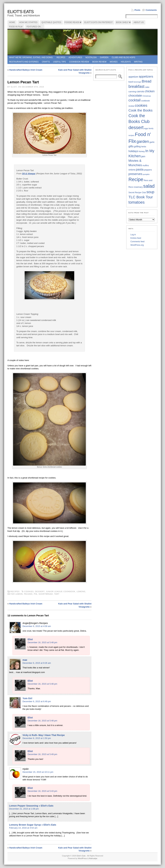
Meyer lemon (15, 594)
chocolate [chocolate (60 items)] (135, 96)
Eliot (30, 639)
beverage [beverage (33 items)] (137, 82)
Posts (137, 10)
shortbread (46, 594)
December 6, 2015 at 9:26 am (37, 663)
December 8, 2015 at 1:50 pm (37, 738)
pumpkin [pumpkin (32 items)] (146, 174)
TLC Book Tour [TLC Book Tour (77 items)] (141, 197)
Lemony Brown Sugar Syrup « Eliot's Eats (33, 825)
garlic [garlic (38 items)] (152, 142)
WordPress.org (137, 245)
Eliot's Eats (21, 12)
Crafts (46, 62)
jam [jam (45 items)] (143, 156)
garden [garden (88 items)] (143, 141)
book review (99, 62)
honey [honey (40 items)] (142, 151)
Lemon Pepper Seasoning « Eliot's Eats (31, 806)
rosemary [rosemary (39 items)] (138, 187)
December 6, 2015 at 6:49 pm (37, 701)
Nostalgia (91, 57)
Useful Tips (59, 62)
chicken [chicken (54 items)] (150, 91)
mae (25, 660)
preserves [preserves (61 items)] (135, 174)
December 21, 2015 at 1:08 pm (24, 809)
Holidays (126, 62)
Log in (133, 235)
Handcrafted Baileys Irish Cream (26, 70)
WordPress (82, 858)
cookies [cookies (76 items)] (141, 105)
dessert (40, 591)
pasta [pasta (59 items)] (140, 169)
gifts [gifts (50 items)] (131, 146)
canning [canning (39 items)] (132, 92)
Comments (151, 10)
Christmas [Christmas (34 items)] (147, 96)
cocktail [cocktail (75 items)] (134, 100)
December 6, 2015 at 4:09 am (37, 626)
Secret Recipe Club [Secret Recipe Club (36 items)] (137, 193)
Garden (104, 57)
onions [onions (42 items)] (132, 170)
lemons (81, 591)
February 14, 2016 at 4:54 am (23, 828)
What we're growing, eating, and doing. (31, 57)
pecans (28, 594)
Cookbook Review (79, 62)
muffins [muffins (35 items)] (146, 166)
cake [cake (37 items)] (147, 87)
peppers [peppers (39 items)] (148, 170)
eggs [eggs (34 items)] (146, 128)
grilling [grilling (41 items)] (137, 147)
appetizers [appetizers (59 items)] (146, 76)
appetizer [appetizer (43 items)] (133, 77)
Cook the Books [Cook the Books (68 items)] (141, 110)
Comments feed (137, 242)
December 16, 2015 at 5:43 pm (42, 791)
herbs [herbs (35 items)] (144, 147)
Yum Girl (27, 698)
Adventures (75, 57)
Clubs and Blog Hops (124, 57)
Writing (138, 62)
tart (57, 594)
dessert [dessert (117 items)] (136, 127)
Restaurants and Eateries (24, 62)
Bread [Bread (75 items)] (146, 81)
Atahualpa (93, 858)
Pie (36, 594)
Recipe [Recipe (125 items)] (136, 179)
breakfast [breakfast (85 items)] (136, 86)
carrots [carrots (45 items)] (140, 91)
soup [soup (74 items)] (150, 192)
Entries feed (136, 238)
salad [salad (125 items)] (149, 186)
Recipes (61, 57)
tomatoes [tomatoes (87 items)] (137, 202)
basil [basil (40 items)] (131, 82)
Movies (114, 62)
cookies (29, 591)
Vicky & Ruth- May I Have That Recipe (44, 735)
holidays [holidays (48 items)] (133, 151)
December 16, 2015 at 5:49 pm (42, 754)
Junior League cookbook (61, 591)
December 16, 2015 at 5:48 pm (42, 642)
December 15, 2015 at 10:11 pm (38, 772)
